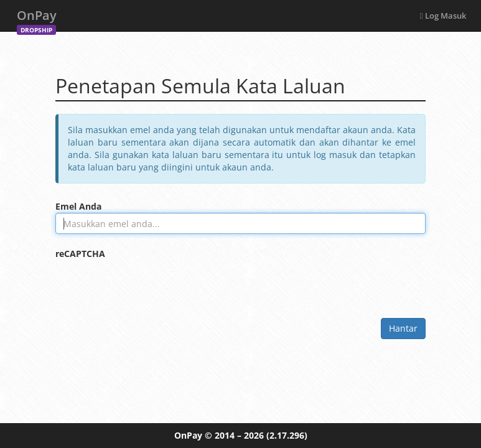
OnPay (37, 19)
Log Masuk (443, 16)
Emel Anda (78, 206)
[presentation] (150, 284)
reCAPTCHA (80, 254)
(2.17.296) (287, 435)
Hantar (403, 328)
